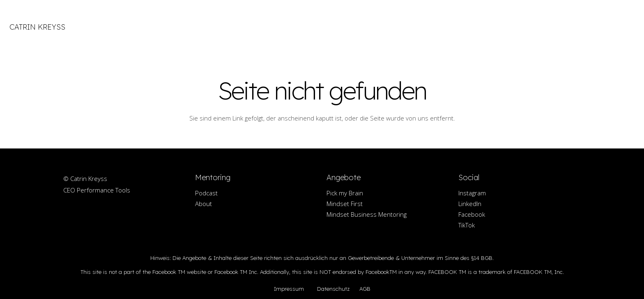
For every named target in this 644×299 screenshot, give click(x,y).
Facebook (472, 214)
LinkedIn (470, 204)
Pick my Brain (345, 193)
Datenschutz (333, 289)
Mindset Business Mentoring (367, 214)
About (204, 204)
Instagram (472, 193)
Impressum (289, 289)
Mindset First (345, 204)
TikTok (467, 225)
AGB (365, 289)
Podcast (206, 193)
